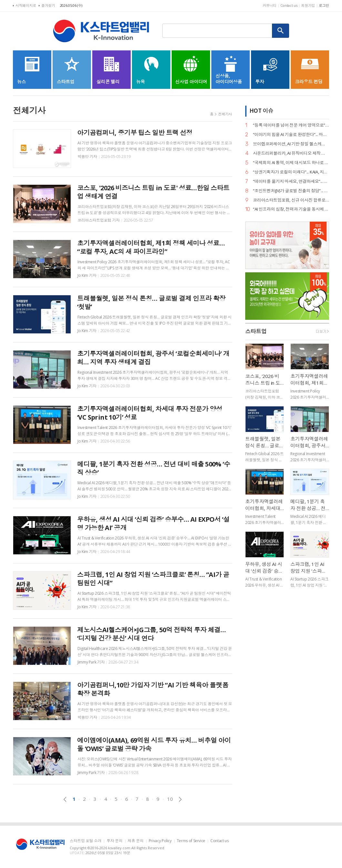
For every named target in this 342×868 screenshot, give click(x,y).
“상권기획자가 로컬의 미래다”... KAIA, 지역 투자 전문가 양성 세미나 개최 (291, 172)
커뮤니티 (270, 5)
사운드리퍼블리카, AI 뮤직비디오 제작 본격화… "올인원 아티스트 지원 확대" (291, 153)
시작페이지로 (26, 5)
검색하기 (281, 31)
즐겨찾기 (48, 5)
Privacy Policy (160, 841)
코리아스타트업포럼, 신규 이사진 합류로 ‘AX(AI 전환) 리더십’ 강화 (291, 200)
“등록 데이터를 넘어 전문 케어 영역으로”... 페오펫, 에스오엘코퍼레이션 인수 (291, 125)
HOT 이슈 (261, 111)
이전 (65, 799)
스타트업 (256, 332)
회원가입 (308, 5)
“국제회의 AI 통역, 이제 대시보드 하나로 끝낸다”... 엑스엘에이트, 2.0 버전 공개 (291, 163)
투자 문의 (114, 841)
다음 (180, 799)
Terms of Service (191, 841)
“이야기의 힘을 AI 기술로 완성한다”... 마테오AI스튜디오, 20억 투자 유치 (291, 135)
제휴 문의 (136, 841)
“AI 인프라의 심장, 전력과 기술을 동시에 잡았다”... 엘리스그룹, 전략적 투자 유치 (291, 209)
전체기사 (225, 114)
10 (170, 799)
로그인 (324, 5)
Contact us (289, 5)
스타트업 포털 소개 (85, 841)
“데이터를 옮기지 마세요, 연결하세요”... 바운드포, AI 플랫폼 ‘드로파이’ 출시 (291, 181)
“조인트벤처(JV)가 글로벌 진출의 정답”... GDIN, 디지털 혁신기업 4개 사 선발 (291, 191)
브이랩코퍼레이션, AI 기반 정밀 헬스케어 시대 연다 (291, 144)
